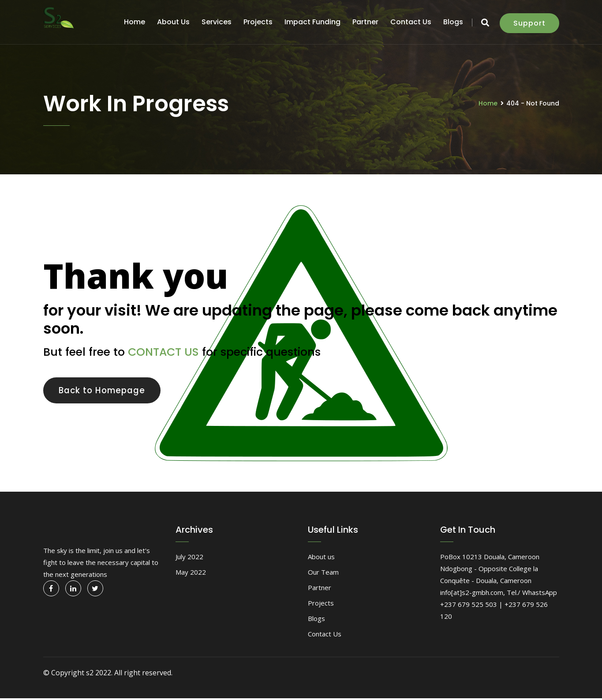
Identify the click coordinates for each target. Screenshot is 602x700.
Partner (365, 22)
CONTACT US (163, 352)
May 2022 (191, 574)
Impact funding (312, 22)
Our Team (323, 574)
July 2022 (189, 558)
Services (217, 22)
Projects (258, 22)
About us (173, 22)
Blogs (453, 22)
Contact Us (411, 22)
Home (135, 22)
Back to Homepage (108, 391)
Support (529, 23)
